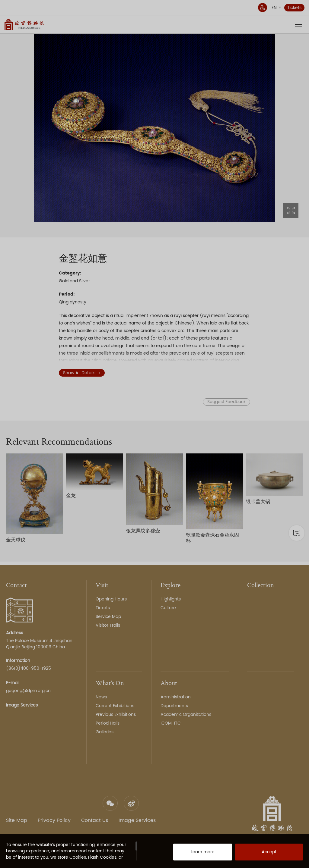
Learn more (196, 853)
